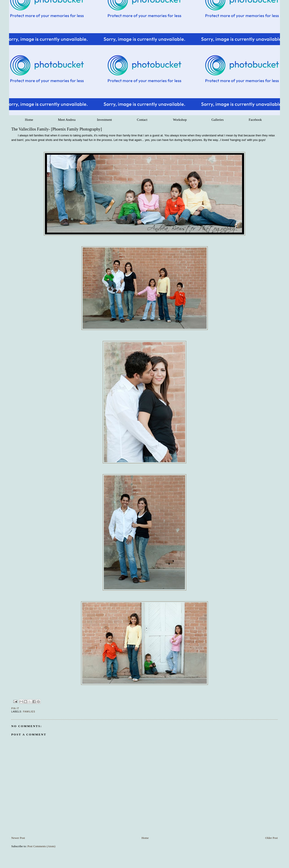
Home (29, 120)
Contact (142, 120)
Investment (104, 120)
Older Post (272, 838)
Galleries (218, 120)
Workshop (180, 120)
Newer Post (18, 838)
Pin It (15, 708)
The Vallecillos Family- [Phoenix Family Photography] (57, 129)
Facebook (255, 120)
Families (29, 712)
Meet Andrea (67, 120)
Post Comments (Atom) (42, 846)
